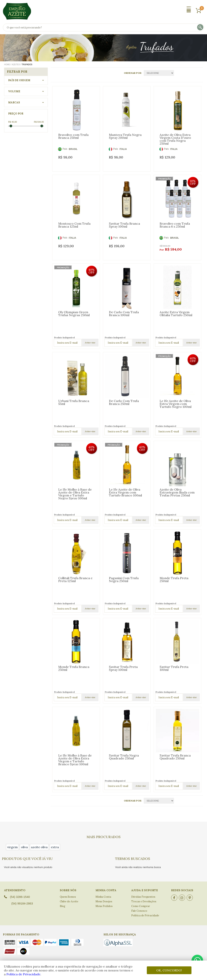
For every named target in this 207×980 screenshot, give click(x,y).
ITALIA (123, 149)
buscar (200, 28)
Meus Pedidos (104, 906)
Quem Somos (68, 897)
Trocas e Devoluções (144, 901)
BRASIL (73, 149)
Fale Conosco (139, 911)
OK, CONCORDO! (169, 970)
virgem (12, 847)
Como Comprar (141, 906)
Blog (63, 906)
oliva (24, 847)
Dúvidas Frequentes (143, 897)
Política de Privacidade (23, 974)
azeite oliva (39, 847)
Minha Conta (103, 897)
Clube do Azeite (69, 901)
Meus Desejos (104, 901)
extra (55, 847)
